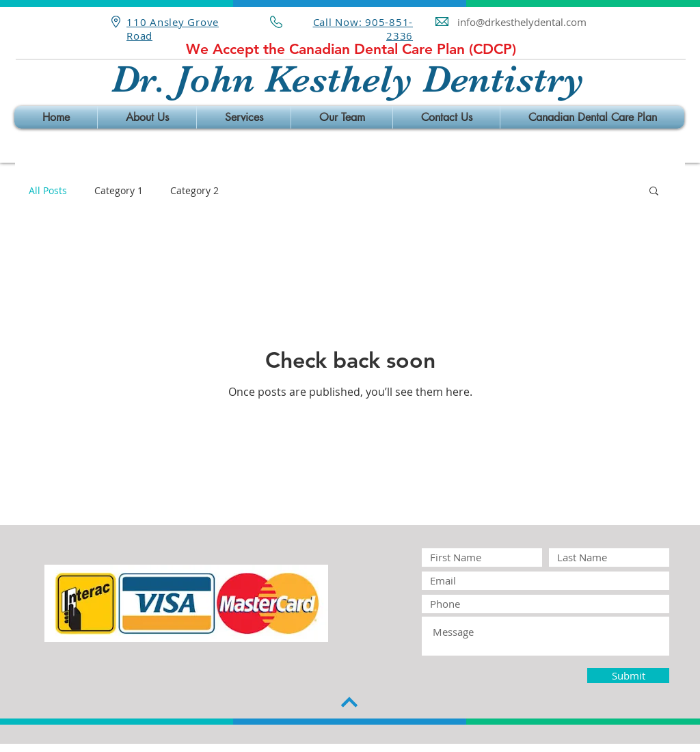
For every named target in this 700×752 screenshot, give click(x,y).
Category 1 (119, 190)
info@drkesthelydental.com (522, 22)
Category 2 (194, 190)
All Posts (48, 190)
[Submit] (628, 675)
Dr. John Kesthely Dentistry (348, 79)
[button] (654, 192)
